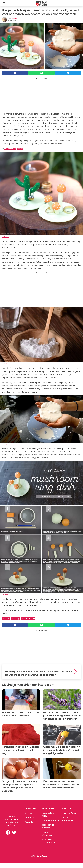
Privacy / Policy (69, 813)
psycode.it (30, 822)
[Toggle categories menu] (4, 3)
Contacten (30, 817)
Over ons (29, 813)
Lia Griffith (5, 237)
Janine (14, 18)
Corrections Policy (50, 820)
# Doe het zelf (28, 618)
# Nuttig (16, 618)
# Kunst (6, 618)
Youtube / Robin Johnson (14, 149)
